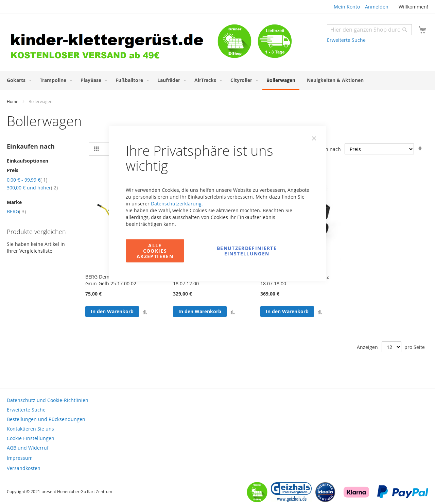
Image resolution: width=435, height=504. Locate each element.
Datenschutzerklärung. (177, 204)
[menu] (217, 81)
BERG (16, 211)
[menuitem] (18, 80)
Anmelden (377, 7)
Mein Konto (347, 7)
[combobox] (369, 30)
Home (13, 101)
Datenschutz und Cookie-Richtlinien (48, 400)
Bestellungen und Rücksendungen (46, 419)
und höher (32, 188)
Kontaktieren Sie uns (30, 429)
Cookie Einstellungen (31, 438)
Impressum (20, 458)
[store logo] (112, 43)
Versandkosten (24, 468)
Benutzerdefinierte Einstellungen (247, 251)
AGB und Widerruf (28, 448)
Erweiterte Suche (346, 40)
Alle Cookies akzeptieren (155, 251)
